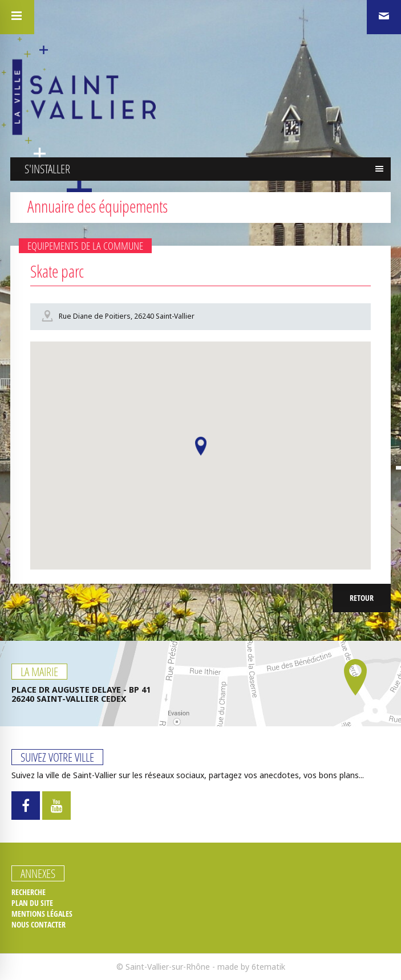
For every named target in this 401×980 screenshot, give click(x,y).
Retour (362, 598)
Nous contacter (39, 925)
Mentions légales (42, 914)
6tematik (268, 967)
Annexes (38, 873)
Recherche (29, 892)
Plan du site (32, 903)
